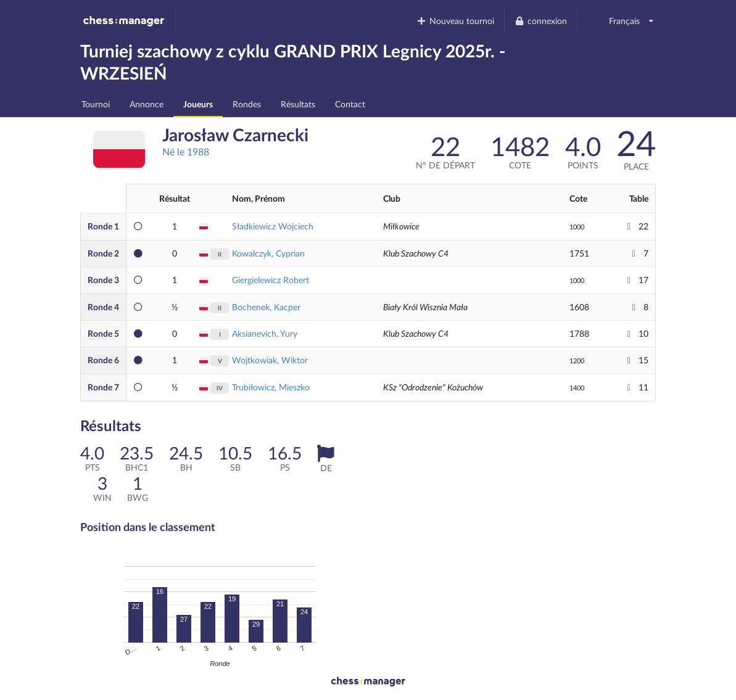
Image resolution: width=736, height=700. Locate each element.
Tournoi (96, 104)
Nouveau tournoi (456, 21)
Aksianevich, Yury (265, 333)
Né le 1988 (186, 151)
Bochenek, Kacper (266, 307)
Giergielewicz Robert (271, 280)
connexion (540, 21)
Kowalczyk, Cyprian (268, 253)
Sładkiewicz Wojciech (273, 226)
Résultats (298, 104)
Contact (350, 104)
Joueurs (198, 104)
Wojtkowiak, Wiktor (270, 360)
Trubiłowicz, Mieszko (271, 387)
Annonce (147, 104)
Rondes (247, 104)
